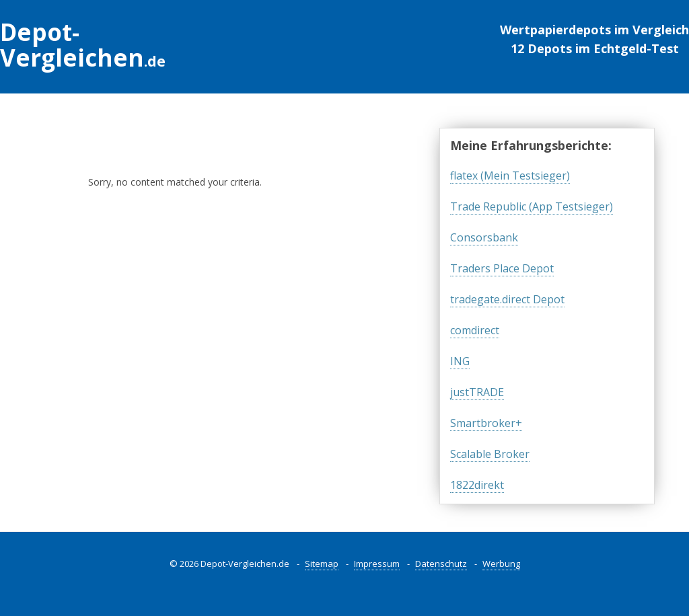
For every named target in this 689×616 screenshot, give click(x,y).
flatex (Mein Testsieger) (510, 176)
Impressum (377, 564)
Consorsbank (484, 237)
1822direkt (477, 485)
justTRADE (477, 392)
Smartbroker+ (486, 423)
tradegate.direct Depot (507, 299)
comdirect (475, 330)
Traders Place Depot (502, 268)
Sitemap (322, 564)
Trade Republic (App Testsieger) (532, 206)
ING (460, 361)
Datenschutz (441, 564)
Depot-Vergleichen (83, 45)
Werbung (501, 564)
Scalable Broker (490, 454)
